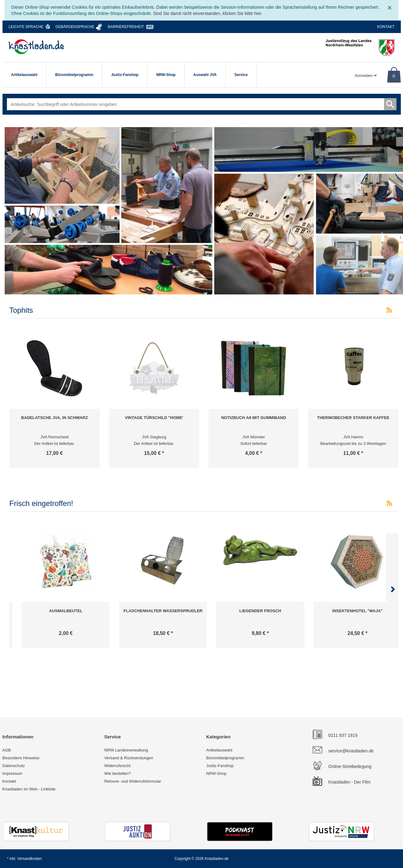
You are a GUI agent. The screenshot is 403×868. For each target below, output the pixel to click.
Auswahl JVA (205, 75)
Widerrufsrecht (117, 766)
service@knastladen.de (351, 751)
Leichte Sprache (26, 27)
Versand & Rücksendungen (129, 758)
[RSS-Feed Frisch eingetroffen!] (389, 503)
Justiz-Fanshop (125, 75)
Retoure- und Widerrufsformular (133, 781)
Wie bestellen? (117, 773)
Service (241, 75)
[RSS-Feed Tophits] (389, 310)
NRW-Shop (166, 75)
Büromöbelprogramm (74, 75)
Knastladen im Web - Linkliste (29, 789)
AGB (7, 750)
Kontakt (386, 27)
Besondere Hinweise (21, 758)
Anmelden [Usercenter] (365, 76)
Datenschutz (14, 766)
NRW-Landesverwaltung (126, 750)
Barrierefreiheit (126, 27)
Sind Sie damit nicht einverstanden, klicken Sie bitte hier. (208, 13)
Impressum (12, 773)
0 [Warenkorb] (394, 76)
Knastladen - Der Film (349, 782)
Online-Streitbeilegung (350, 766)
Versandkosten (29, 859)
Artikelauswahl (24, 75)
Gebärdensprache (75, 27)
